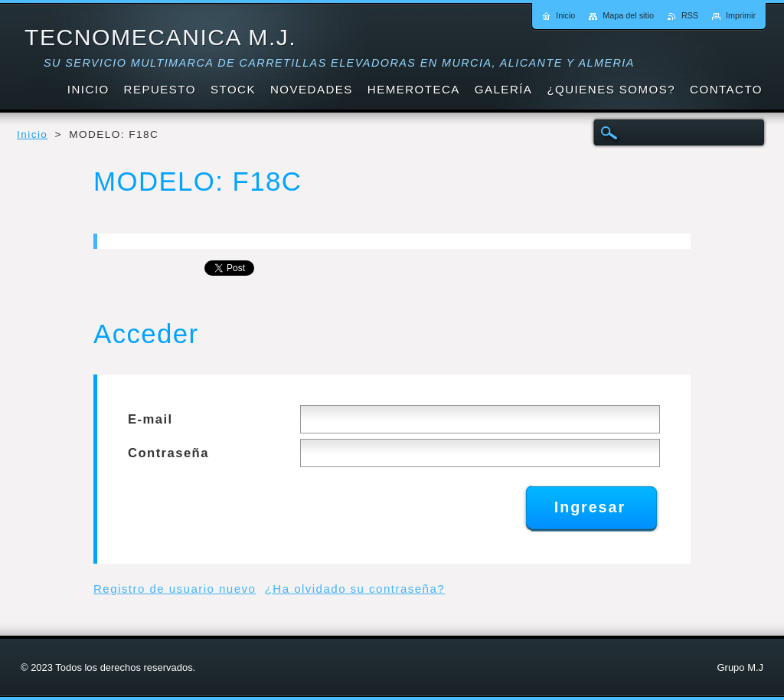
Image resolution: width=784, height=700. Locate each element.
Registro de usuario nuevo (175, 589)
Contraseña (168, 453)
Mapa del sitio (628, 15)
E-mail (150, 419)
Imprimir (741, 15)
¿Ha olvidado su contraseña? (355, 589)
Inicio (32, 134)
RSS (690, 15)
